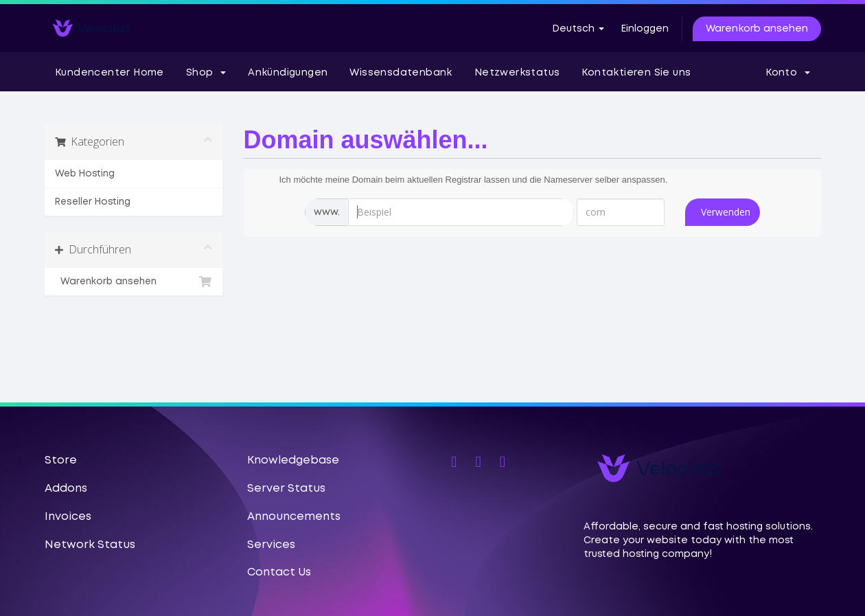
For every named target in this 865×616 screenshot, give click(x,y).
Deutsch (578, 29)
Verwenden (726, 212)
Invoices (68, 517)
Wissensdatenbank (401, 73)
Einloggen (645, 29)
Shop (206, 73)
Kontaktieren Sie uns (636, 73)
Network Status (90, 545)
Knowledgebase (293, 460)
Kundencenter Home (109, 73)
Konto (788, 73)
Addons (66, 489)
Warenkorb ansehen (757, 29)
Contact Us (279, 572)
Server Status (286, 489)
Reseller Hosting (93, 202)
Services (271, 545)
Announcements (294, 517)
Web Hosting (85, 174)
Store (61, 460)
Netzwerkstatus (517, 73)
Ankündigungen (288, 73)
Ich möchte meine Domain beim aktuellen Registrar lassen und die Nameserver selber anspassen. (463, 181)
